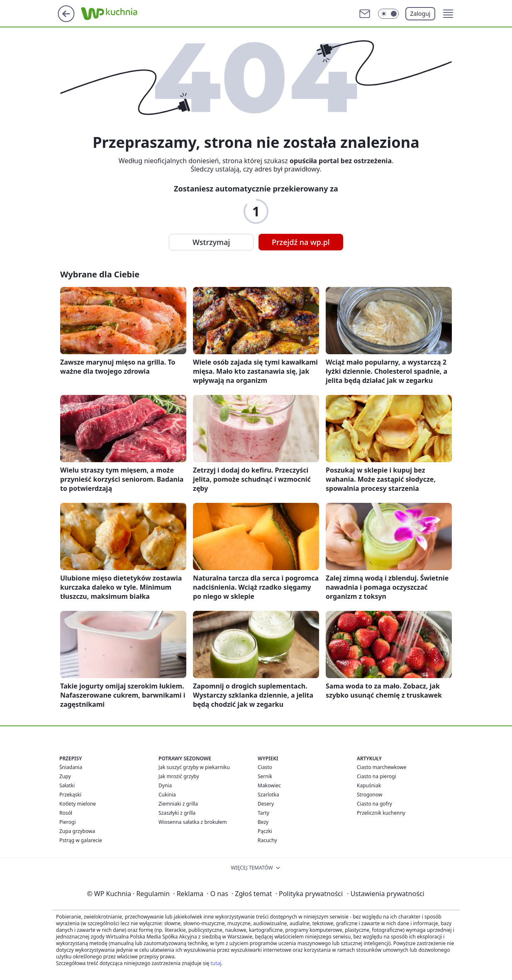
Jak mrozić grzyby (179, 776)
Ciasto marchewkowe (382, 767)
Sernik (265, 776)
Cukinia (167, 795)
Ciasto (265, 767)
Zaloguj (421, 13)
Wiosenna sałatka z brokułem (193, 822)
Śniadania (71, 767)
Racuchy (267, 840)
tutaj (216, 963)
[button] (448, 14)
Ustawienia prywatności (385, 894)
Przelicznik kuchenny (381, 813)
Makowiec (269, 785)
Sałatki (67, 785)
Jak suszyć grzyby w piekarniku (194, 767)
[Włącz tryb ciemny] (388, 14)
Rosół (66, 813)
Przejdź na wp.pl (301, 242)
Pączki (265, 831)
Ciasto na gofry (374, 804)
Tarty (263, 813)
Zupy (65, 776)
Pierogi (68, 822)
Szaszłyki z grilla (177, 813)
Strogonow (369, 795)
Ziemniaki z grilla (178, 804)
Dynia (165, 785)
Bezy (263, 822)
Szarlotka (268, 795)
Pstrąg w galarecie (81, 840)
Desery (266, 804)
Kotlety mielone (78, 804)
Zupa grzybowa (77, 831)
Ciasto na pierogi (377, 776)
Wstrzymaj (211, 242)
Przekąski (70, 795)
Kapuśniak (369, 785)
